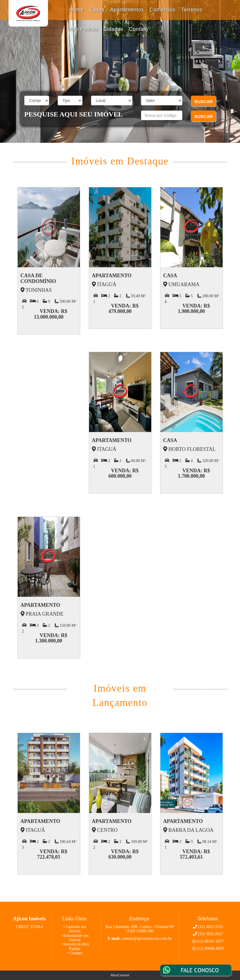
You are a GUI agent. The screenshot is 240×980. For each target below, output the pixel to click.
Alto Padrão (84, 29)
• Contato (75, 953)
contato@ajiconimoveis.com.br (147, 938)
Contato (139, 29)
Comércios (163, 10)
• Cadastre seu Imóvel (75, 929)
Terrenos (192, 10)
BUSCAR (203, 102)
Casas (97, 10)
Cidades (113, 29)
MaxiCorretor (120, 975)
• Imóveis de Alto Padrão (75, 946)
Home (76, 10)
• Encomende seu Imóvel (75, 938)
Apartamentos (127, 10)
